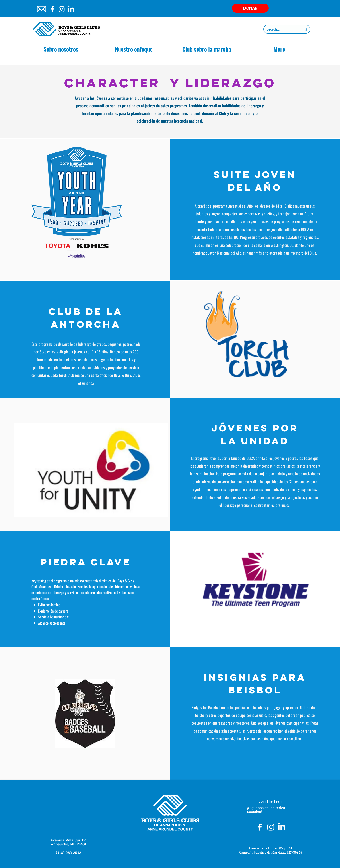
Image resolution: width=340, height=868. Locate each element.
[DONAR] (250, 8)
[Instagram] (62, 9)
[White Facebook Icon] (52, 9)
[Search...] (281, 29)
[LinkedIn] (71, 9)
